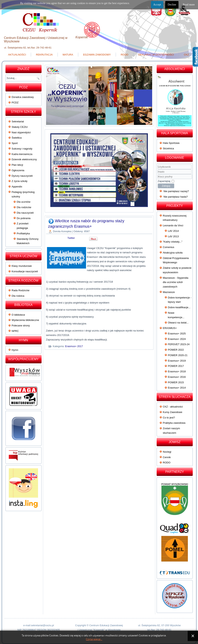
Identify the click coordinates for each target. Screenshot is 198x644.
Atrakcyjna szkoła (173, 253)
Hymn (15, 350)
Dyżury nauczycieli (22, 176)
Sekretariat (18, 121)
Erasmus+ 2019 (177, 361)
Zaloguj (166, 186)
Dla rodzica (18, 296)
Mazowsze (169, 292)
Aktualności (17, 55)
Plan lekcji (17, 165)
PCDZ (15, 103)
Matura (68, 55)
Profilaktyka (23, 233)
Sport (15, 143)
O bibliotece (18, 315)
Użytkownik (158, 169)
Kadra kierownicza (22, 154)
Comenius (169, 247)
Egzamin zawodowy (97, 55)
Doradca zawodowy (23, 97)
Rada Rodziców (21, 290)
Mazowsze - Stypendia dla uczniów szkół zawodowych (176, 282)
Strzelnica (168, 148)
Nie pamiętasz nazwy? (176, 191)
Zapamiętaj (164, 181)
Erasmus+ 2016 (177, 377)
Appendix (17, 187)
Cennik (167, 457)
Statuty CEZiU (20, 127)
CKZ (186, 55)
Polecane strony (21, 326)
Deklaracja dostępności (156, 55)
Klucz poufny (158, 174)
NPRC (15, 331)
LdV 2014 (173, 231)
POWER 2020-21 (178, 355)
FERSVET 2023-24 (179, 344)
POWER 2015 (176, 382)
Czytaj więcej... (94, 639)
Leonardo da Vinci (173, 225)
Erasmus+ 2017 (74, 346)
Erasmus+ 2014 (177, 388)
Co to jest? (169, 418)
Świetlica (17, 138)
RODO (125, 55)
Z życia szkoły (20, 181)
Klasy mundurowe (22, 266)
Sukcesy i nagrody (22, 149)
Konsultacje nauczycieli (25, 271)
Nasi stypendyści (21, 132)
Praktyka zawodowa (174, 423)
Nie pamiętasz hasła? (176, 197)
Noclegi (167, 452)
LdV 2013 (173, 236)
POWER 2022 (176, 350)
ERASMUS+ (170, 328)
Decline (172, 5)
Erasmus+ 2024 (177, 339)
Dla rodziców (24, 207)
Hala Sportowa (171, 143)
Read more (189, 5)
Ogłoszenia (18, 170)
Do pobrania (24, 218)
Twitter (71, 238)
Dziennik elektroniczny (24, 159)
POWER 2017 (176, 366)
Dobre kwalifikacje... (179, 307)
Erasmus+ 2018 (177, 371)
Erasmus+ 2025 (177, 334)
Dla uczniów (24, 202)
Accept (157, 5)
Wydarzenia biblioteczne (25, 320)
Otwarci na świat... (178, 323)
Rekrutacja (44, 55)
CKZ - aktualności (173, 407)
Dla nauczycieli (25, 213)
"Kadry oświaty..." (173, 242)
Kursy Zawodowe (173, 412)
